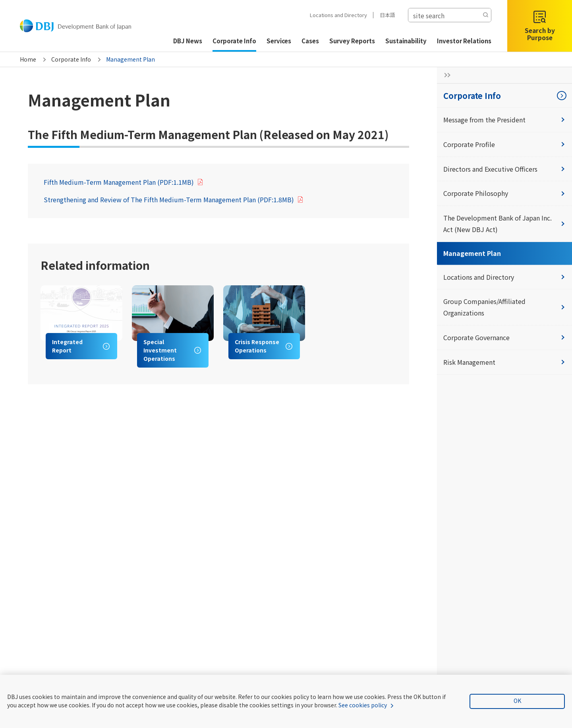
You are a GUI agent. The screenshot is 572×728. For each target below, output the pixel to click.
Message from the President (504, 120)
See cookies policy (363, 705)
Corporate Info (71, 59)
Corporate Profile (504, 144)
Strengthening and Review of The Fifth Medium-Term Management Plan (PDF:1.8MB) (169, 199)
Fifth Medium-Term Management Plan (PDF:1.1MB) (119, 182)
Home (28, 59)
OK (517, 701)
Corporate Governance (504, 337)
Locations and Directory (337, 15)
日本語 (386, 15)
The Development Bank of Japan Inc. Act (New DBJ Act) (504, 224)
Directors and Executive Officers (504, 169)
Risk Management (504, 362)
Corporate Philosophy (504, 193)
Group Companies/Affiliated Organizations (504, 307)
